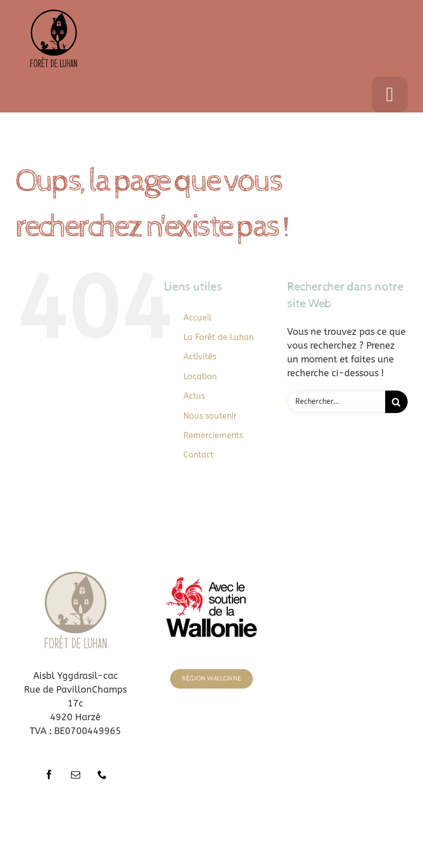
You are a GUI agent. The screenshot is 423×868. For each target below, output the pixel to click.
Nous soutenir (210, 416)
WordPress (348, 832)
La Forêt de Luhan (218, 337)
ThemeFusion (208, 832)
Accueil (198, 318)
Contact (198, 455)
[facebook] (49, 774)
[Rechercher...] (336, 402)
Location (200, 376)
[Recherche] (396, 402)
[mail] (76, 774)
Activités (200, 357)
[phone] (102, 774)
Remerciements (213, 435)
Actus (194, 396)
